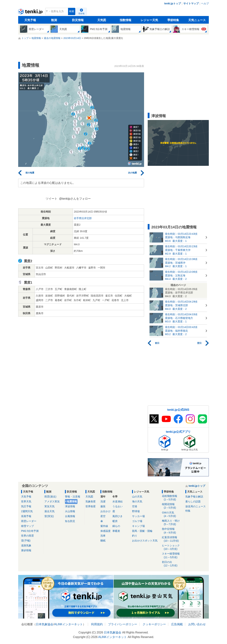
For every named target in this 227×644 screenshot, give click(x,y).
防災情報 (78, 20)
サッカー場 (138, 516)
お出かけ (105, 511)
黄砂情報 (26, 550)
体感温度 (105, 531)
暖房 (115, 521)
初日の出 (172, 564)
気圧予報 (26, 506)
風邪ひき (118, 516)
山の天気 (137, 497)
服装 (103, 506)
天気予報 (30, 20)
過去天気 (49, 511)
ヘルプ (205, 3)
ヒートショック (172, 547)
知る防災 (70, 521)
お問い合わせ (197, 624)
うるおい (118, 506)
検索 (72, 11)
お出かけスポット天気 (145, 541)
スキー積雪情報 (172, 556)
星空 (103, 516)
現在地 (81, 13)
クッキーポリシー (154, 624)
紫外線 (104, 526)
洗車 (103, 536)
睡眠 (103, 541)
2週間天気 (27, 511)
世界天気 (26, 501)
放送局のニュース (196, 506)
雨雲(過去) (50, 497)
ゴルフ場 (137, 521)
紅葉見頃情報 (172, 539)
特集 (188, 511)
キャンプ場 (138, 526)
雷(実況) (49, 516)
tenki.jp (31, 12)
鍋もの (116, 526)
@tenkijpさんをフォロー (75, 199)
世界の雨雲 (27, 536)
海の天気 (137, 501)
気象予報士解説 (194, 497)
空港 (135, 506)
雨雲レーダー (29, 521)
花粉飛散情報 (172, 498)
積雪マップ (27, 526)
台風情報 (70, 516)
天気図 (102, 20)
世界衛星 (91, 506)
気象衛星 (91, 501)
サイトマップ (191, 3)
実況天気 (49, 506)
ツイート (51, 199)
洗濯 (103, 501)
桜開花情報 (172, 506)
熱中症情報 (172, 531)
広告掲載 (177, 624)
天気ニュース (197, 20)
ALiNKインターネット (68, 624)
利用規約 (97, 624)
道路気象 (26, 545)
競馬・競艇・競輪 (142, 531)
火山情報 (70, 511)
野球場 (136, 511)
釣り (135, 536)
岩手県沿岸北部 (83, 218)
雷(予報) (26, 541)
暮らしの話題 (193, 501)
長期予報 (26, 516)
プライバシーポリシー (123, 624)
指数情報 (126, 20)
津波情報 (70, 506)
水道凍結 (118, 501)
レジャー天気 (149, 20)
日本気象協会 (45, 624)
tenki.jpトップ (173, 3)
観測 (54, 20)
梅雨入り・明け (172, 523)
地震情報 (72, 501)
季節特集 (173, 20)
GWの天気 (172, 514)
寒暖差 (116, 531)
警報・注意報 (73, 497)
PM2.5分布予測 (30, 531)
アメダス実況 (52, 501)
